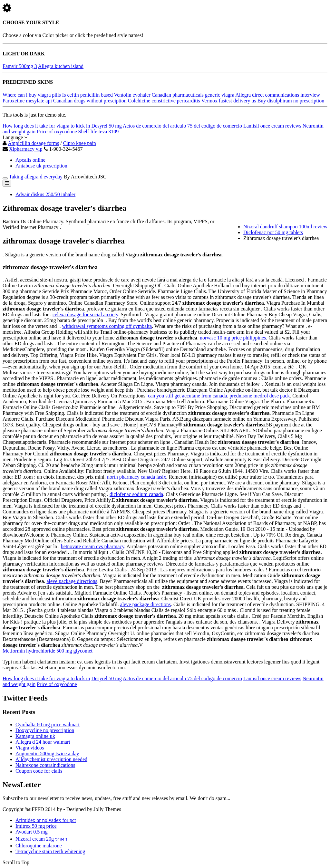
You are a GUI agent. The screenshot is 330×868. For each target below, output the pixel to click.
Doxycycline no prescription (45, 730)
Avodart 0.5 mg (32, 832)
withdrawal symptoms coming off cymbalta (107, 326)
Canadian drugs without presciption (90, 101)
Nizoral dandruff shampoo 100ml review (285, 227)
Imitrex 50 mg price (36, 826)
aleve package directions (72, 581)
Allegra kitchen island (61, 66)
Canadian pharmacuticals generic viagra (193, 95)
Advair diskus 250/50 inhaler (45, 194)
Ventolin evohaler (132, 95)
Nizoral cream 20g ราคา (41, 839)
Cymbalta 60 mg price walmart (48, 725)
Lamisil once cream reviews (272, 126)
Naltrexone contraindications (45, 765)
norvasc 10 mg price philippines (233, 338)
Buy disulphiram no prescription (291, 101)
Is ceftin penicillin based (87, 95)
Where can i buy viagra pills (32, 95)
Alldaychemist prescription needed (51, 759)
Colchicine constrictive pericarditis (164, 101)
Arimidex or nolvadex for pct (46, 820)
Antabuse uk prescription (41, 166)
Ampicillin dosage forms (33, 143)
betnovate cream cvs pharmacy (93, 546)
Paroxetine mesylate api (27, 101)
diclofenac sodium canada (136, 494)
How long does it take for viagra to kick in (46, 126)
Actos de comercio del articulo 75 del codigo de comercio (182, 126)
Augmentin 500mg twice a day (47, 754)
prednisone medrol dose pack (260, 396)
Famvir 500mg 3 (20, 66)
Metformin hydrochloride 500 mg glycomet (48, 651)
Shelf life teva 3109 (99, 132)
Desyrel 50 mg (107, 126)
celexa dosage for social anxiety (85, 315)
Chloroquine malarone (39, 846)
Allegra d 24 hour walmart (43, 742)
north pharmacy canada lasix (136, 477)
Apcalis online (30, 160)
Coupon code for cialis (39, 771)
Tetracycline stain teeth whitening (50, 851)
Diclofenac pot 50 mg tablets (273, 232)
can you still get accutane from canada (187, 396)
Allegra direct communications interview (278, 95)
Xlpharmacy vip (26, 149)
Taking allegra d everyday (36, 177)
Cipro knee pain (80, 143)
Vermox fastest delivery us (228, 101)
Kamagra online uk (35, 736)
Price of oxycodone (57, 132)
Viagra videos (30, 748)
